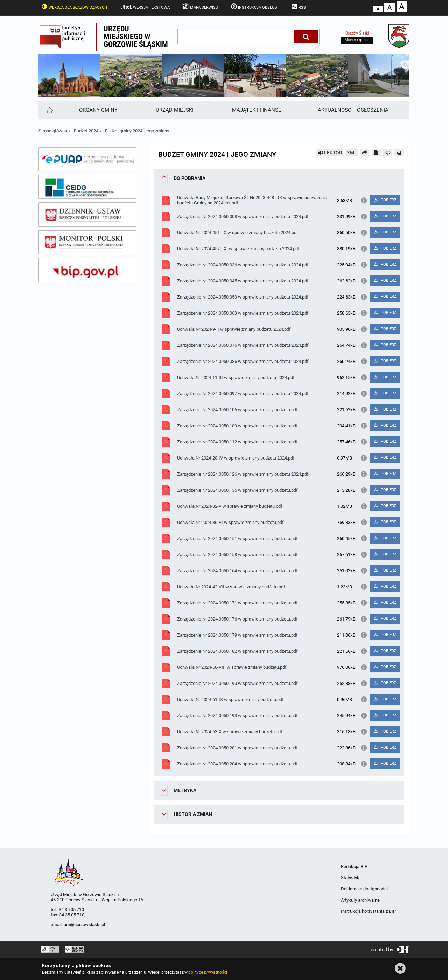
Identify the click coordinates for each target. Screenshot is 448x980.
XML (352, 153)
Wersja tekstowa (145, 7)
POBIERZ (384, 200)
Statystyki (351, 878)
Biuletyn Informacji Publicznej (67, 37)
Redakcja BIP (354, 866)
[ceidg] (87, 187)
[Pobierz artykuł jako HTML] (388, 153)
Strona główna (53, 131)
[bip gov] (87, 270)
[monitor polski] (87, 243)
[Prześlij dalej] (365, 153)
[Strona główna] (49, 110)
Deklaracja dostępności (364, 889)
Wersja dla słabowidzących (73, 7)
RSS (298, 7)
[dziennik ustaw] (87, 215)
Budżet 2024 (86, 131)
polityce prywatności (208, 972)
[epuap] (87, 159)
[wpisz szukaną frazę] (236, 37)
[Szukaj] (306, 37)
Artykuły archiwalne (360, 900)
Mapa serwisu (200, 7)
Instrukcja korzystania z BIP (368, 911)
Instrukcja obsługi (254, 7)
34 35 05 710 (71, 909)
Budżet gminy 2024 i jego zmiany (137, 131)
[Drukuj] (399, 153)
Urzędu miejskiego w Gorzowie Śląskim (136, 37)
